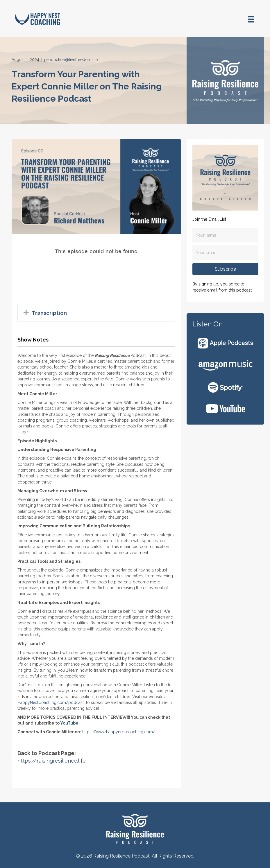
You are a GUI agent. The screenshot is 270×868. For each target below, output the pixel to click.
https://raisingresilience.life (52, 761)
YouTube (69, 723)
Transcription (49, 313)
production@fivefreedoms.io (71, 60)
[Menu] (251, 19)
